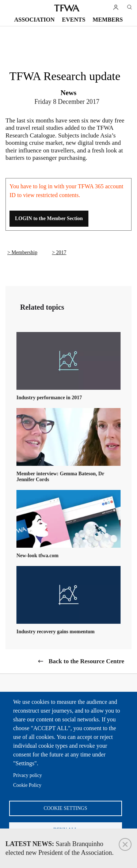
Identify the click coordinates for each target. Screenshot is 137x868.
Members (108, 20)
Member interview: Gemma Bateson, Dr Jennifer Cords (60, 477)
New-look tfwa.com (37, 556)
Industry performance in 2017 (49, 398)
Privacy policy (28, 775)
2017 (61, 252)
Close (125, 844)
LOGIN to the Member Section (49, 218)
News (68, 93)
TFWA (67, 8)
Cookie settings (66, 808)
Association (35, 20)
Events (74, 20)
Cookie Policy (27, 785)
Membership (24, 252)
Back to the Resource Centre (86, 661)
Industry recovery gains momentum (56, 632)
